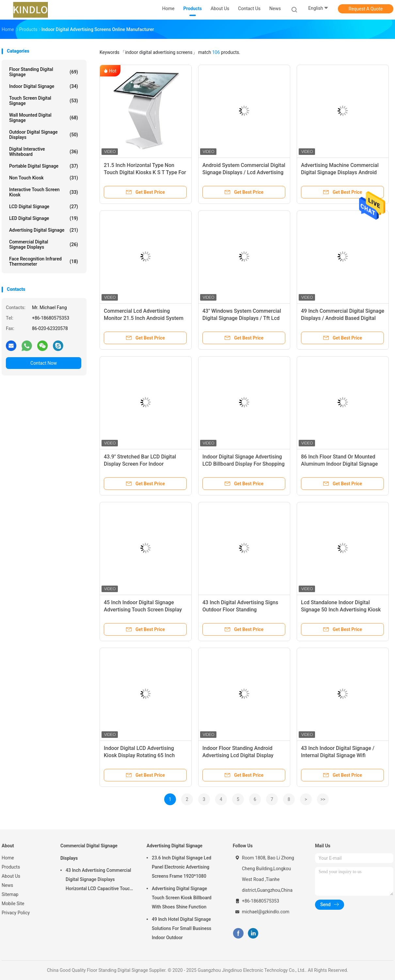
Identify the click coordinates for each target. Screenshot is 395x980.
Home (8, 858)
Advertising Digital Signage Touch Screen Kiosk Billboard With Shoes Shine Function (182, 898)
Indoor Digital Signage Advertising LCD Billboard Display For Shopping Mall (244, 464)
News (7, 885)
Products (11, 867)
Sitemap (10, 894)
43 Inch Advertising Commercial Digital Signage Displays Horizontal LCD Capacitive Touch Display (99, 880)
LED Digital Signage (44, 218)
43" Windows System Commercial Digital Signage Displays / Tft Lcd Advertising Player (242, 318)
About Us (11, 876)
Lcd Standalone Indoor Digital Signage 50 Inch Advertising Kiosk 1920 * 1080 (341, 610)
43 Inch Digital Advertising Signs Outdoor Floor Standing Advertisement (240, 610)
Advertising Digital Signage (44, 230)
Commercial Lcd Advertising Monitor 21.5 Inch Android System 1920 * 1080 (144, 318)
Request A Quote (366, 9)
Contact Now (44, 363)
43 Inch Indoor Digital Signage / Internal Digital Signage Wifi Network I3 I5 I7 (338, 755)
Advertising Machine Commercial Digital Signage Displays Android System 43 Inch (340, 172)
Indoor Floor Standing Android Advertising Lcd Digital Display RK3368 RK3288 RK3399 (238, 755)
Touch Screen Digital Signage (44, 101)
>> (323, 799)
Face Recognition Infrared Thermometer (44, 261)
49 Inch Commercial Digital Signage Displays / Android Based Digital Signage (343, 318)
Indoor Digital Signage (44, 86)
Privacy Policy (16, 913)
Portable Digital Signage (44, 166)
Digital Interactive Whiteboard (44, 152)
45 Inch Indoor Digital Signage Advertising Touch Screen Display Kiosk (143, 610)
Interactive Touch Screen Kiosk (44, 192)
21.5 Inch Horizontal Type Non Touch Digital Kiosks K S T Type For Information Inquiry (145, 172)
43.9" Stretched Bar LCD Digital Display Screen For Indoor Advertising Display (140, 464)
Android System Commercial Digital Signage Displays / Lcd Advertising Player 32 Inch (244, 172)
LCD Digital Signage (44, 207)
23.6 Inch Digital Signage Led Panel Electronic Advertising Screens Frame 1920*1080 (182, 867)
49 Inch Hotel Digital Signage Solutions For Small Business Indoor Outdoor (182, 928)
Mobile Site (13, 904)
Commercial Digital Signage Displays (44, 244)
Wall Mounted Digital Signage (44, 118)
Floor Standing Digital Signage (44, 72)
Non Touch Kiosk (44, 178)
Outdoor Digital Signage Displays (44, 135)
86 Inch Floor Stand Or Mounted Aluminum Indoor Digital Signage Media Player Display (339, 464)
